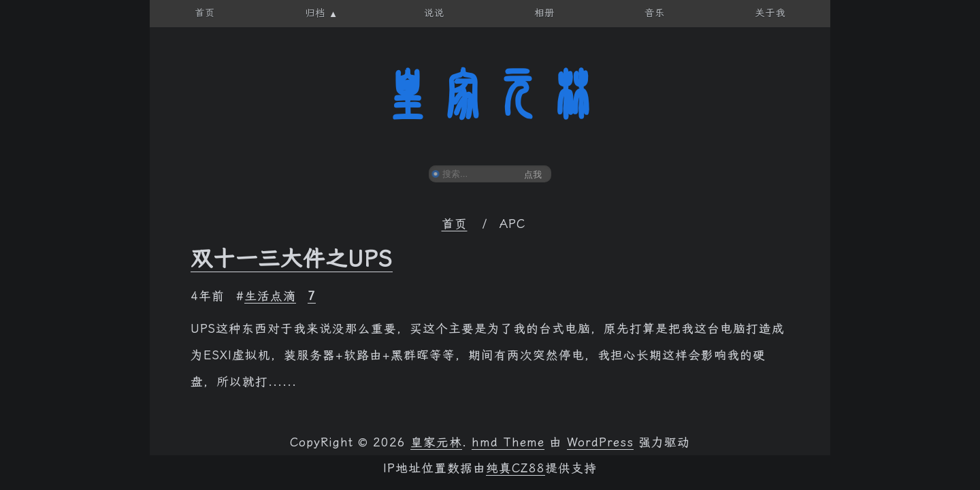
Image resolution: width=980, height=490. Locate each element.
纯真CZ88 (516, 468)
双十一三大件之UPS (292, 259)
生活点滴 (270, 296)
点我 (533, 175)
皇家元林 (490, 95)
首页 (455, 224)
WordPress (600, 442)
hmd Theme (508, 442)
